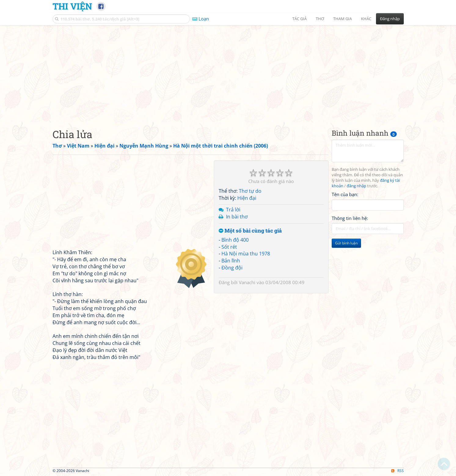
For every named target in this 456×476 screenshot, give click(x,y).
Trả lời (233, 210)
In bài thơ (237, 217)
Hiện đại (247, 198)
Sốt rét (229, 247)
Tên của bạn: (345, 194)
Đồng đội (232, 268)
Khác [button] (366, 19)
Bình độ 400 (235, 240)
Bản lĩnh (231, 261)
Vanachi (247, 282)
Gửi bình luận (346, 243)
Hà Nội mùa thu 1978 (246, 254)
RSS (398, 471)
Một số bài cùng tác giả (250, 231)
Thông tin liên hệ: (350, 218)
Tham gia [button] (343, 19)
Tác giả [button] (299, 19)
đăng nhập (356, 186)
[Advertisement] (228, 72)
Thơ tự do (250, 191)
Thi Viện (72, 6)
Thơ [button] (320, 19)
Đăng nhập (390, 19)
